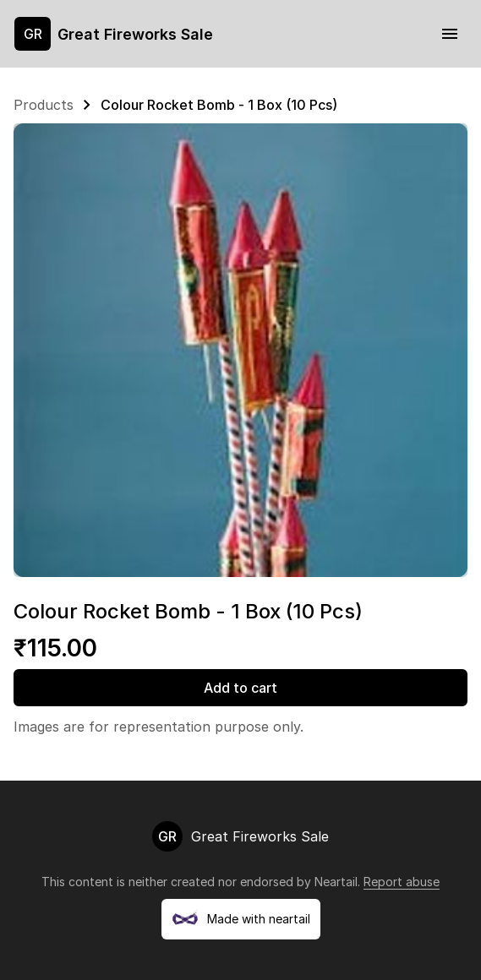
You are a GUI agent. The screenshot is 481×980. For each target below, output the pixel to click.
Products (44, 105)
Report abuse (402, 882)
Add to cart (240, 688)
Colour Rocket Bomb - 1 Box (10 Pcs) (219, 105)
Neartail (336, 882)
